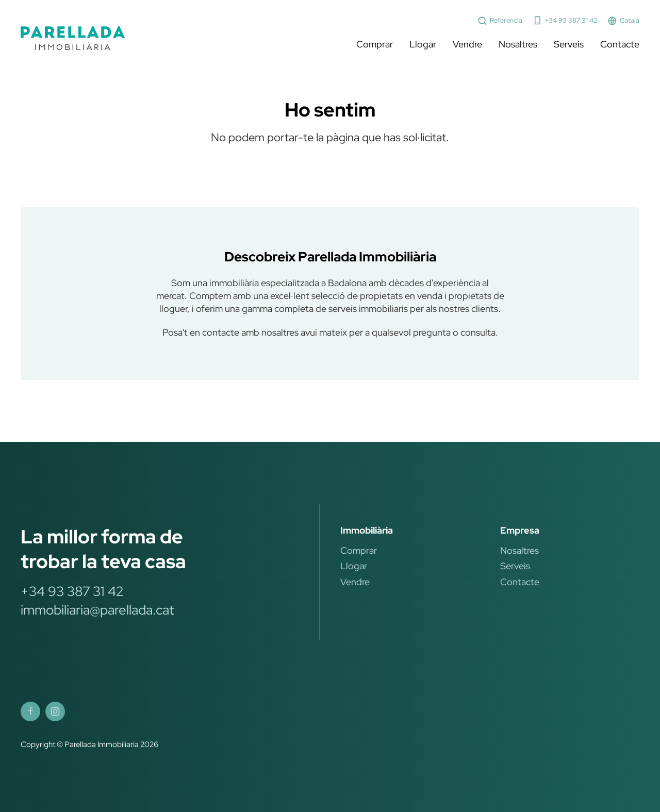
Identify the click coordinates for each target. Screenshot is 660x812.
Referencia (500, 21)
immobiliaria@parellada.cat (97, 610)
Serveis (569, 44)
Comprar (375, 44)
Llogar (423, 44)
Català (623, 21)
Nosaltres (518, 44)
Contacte (620, 44)
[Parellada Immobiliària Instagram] (55, 711)
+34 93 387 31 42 (565, 20)
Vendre (467, 44)
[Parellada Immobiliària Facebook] (30, 711)
